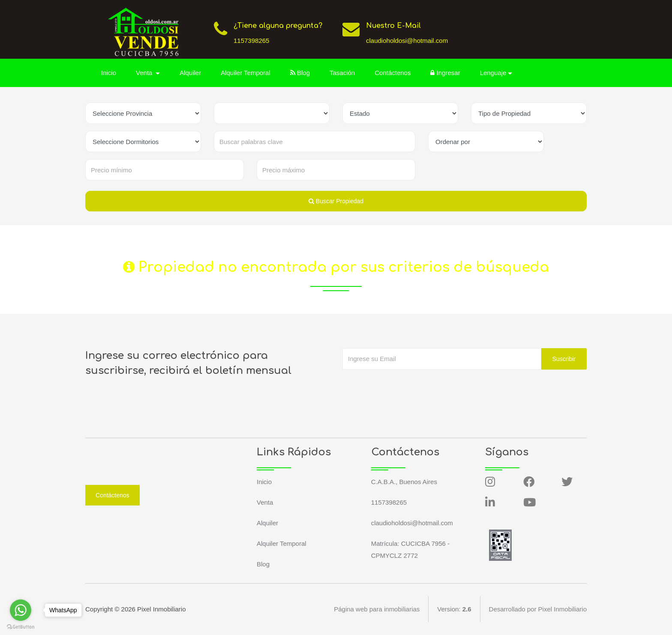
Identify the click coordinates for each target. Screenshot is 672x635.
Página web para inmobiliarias (377, 609)
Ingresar (445, 73)
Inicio (109, 73)
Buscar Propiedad (336, 201)
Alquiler (190, 73)
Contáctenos (393, 73)
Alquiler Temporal (246, 73)
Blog (300, 73)
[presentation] (408, 387)
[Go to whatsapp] (21, 610)
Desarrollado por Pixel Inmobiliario (538, 609)
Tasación (342, 73)
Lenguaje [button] (493, 73)
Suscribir (564, 359)
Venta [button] (145, 73)
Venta (265, 502)
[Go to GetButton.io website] (21, 626)
